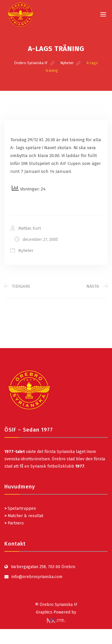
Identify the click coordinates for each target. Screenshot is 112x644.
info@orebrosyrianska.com (37, 577)
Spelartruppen (21, 508)
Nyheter (26, 251)
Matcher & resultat (24, 516)
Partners (14, 523)
